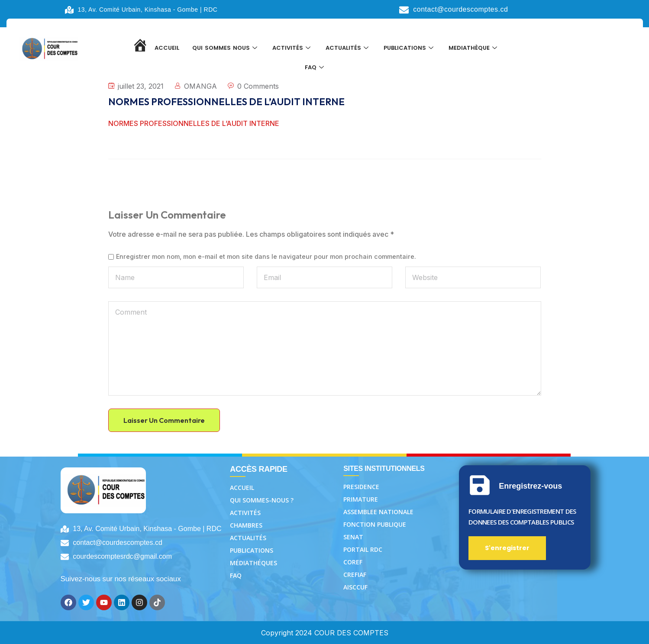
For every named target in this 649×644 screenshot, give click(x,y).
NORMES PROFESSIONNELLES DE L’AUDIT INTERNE (194, 123)
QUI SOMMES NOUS (226, 48)
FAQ (315, 70)
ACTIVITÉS (292, 48)
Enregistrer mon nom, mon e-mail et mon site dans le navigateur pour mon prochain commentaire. (266, 257)
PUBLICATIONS (410, 48)
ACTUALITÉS (348, 48)
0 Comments (258, 86)
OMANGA (200, 86)
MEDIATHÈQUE (474, 48)
